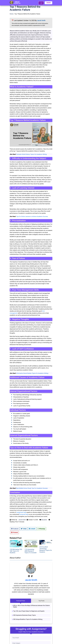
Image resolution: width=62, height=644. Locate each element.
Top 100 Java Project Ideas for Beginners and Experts (29, 611)
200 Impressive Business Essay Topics (24, 615)
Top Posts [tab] (41, 601)
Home (11, 14)
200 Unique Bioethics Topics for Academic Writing (28, 619)
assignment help (21, 512)
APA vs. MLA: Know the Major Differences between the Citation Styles (31, 606)
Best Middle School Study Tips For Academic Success (32, 488)
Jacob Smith (41, 20)
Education (44, 520)
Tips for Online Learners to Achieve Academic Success (32, 216)
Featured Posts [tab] (21, 601)
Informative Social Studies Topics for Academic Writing (32, 373)
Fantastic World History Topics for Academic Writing (31, 154)
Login (41, 3)
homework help (24, 514)
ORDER (48, 3)
